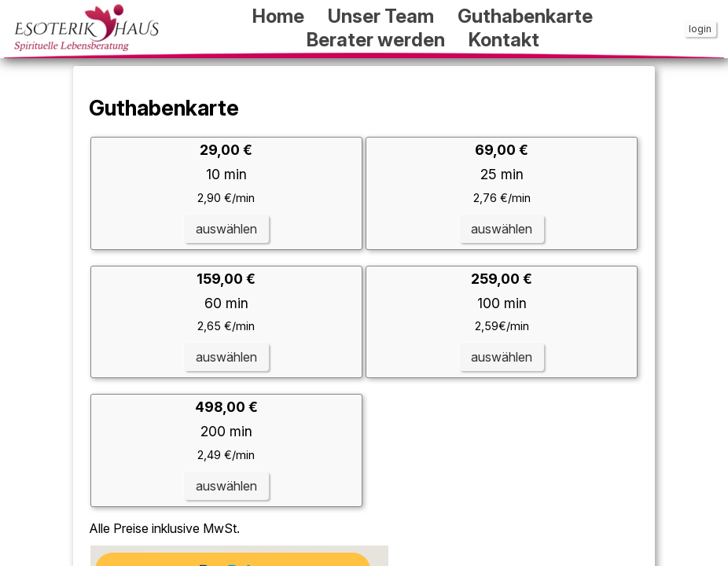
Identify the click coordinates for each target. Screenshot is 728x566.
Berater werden (376, 40)
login (700, 29)
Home (278, 17)
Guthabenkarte (525, 17)
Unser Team (381, 17)
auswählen (226, 229)
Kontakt (504, 40)
